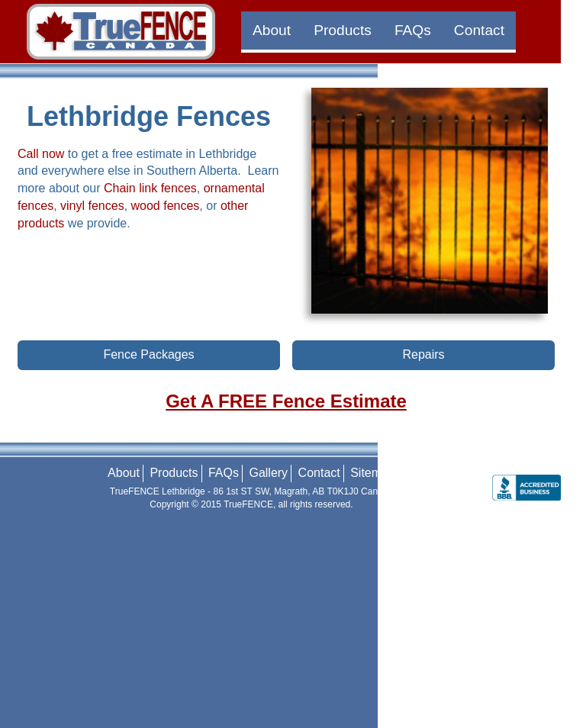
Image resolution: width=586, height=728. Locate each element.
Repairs (423, 354)
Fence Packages (148, 354)
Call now (41, 154)
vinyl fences (92, 206)
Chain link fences (150, 188)
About (272, 30)
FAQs (413, 30)
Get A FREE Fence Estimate (286, 401)
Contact (479, 30)
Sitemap (373, 473)
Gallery (268, 473)
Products (343, 30)
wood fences (166, 206)
